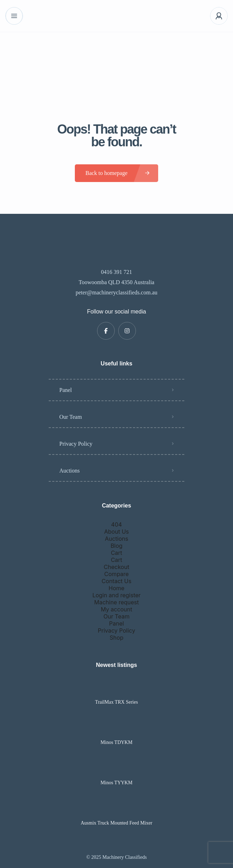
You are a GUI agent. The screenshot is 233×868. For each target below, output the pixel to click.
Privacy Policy (76, 444)
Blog (116, 546)
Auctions (70, 471)
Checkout (116, 567)
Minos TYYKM (116, 783)
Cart (116, 553)
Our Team (71, 417)
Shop (116, 638)
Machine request (117, 602)
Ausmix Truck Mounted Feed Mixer (117, 823)
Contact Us (116, 581)
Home (117, 588)
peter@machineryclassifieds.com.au (116, 292)
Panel (66, 390)
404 (117, 524)
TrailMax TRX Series (116, 702)
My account (116, 609)
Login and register (117, 595)
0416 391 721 (116, 272)
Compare (116, 574)
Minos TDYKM (116, 743)
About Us (116, 532)
